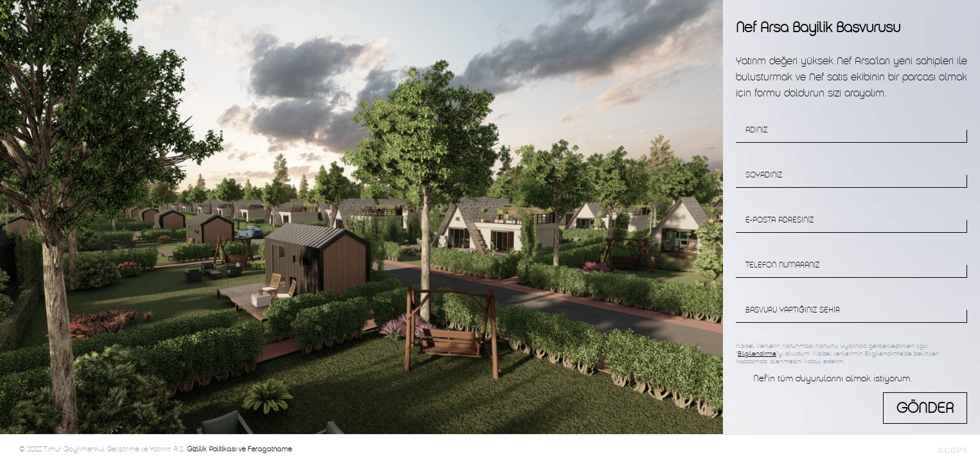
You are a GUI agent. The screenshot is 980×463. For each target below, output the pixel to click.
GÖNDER (925, 408)
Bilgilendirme (757, 354)
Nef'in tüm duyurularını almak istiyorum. (832, 378)
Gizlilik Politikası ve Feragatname (239, 449)
